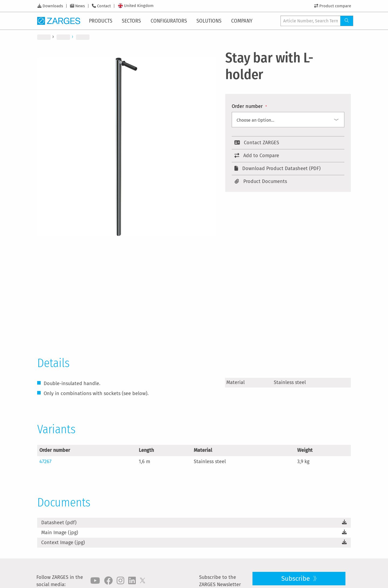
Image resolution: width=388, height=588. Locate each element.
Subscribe (296, 579)
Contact (104, 6)
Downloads (53, 6)
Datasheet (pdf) (59, 523)
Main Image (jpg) (60, 533)
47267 (45, 462)
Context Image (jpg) (63, 543)
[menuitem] (102, 21)
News (80, 6)
